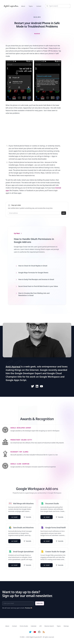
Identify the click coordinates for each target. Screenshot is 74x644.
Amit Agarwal (13, 366)
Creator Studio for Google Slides (55, 552)
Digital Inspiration (35, 637)
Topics (31, 6)
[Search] (58, 6)
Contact (39, 6)
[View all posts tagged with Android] (37, 34)
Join (64, 213)
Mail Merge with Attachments (23, 503)
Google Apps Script (16, 380)
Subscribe (40, 603)
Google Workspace (50, 377)
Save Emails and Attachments (23, 528)
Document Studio (52, 503)
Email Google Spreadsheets (23, 552)
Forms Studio (24, 626)
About (23, 6)
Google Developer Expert (28, 373)
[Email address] (34, 213)
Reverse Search (49, 626)
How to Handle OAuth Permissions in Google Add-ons (34, 240)
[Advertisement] (33, 129)
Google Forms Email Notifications (55, 528)
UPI (40, 626)
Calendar (34, 626)
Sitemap (66, 626)
